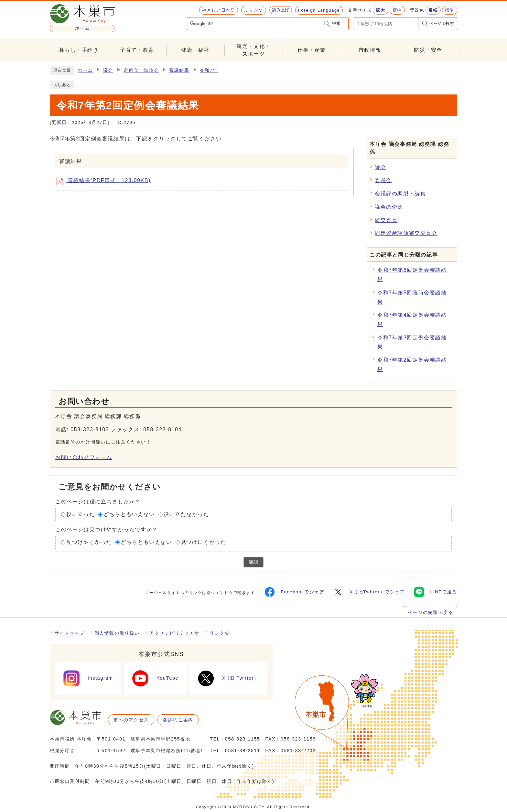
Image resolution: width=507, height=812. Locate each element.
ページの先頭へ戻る (430, 612)
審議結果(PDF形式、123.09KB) (106, 181)
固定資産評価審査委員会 (406, 233)
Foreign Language (319, 10)
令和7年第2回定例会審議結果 (412, 365)
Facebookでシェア (295, 592)
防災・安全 (428, 50)
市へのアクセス (131, 720)
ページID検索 (442, 23)
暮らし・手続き (79, 50)
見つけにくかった (204, 542)
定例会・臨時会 (141, 70)
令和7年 (209, 70)
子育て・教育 (137, 50)
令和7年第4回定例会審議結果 (412, 320)
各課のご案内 (178, 720)
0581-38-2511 (243, 751)
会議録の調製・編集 (400, 194)
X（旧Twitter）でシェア (369, 592)
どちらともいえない (129, 514)
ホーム (85, 70)
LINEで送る (436, 592)
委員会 (383, 180)
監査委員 (386, 220)
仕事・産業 (312, 50)
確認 (253, 562)
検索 (336, 23)
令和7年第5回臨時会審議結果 (412, 297)
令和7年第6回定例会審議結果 (412, 275)
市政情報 (370, 50)
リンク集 (220, 633)
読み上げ (281, 10)
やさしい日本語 (219, 10)
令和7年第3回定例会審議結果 (412, 342)
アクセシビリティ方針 (175, 633)
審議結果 (179, 70)
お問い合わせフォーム (84, 457)
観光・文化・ (253, 51)
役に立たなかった (186, 514)
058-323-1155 (243, 739)
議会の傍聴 (389, 207)
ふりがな (253, 10)
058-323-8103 (90, 429)
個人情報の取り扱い (117, 633)
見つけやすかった (89, 542)
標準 (397, 10)
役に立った (81, 514)
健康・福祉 (195, 50)
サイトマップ (70, 633)
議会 (108, 70)
